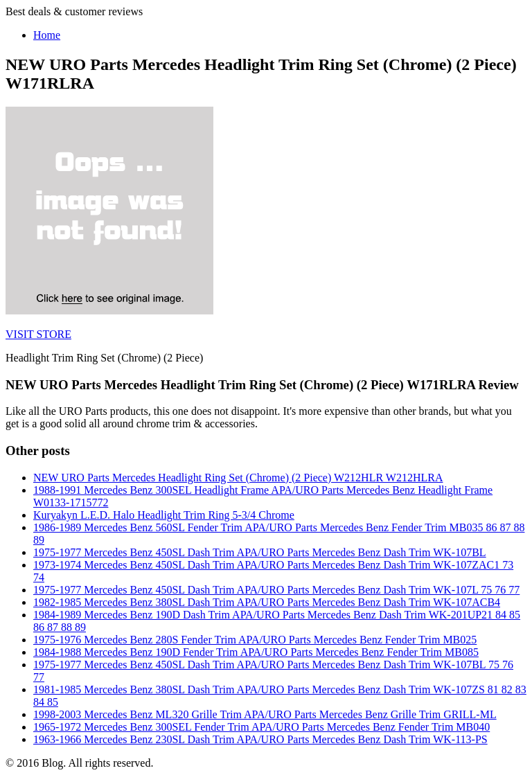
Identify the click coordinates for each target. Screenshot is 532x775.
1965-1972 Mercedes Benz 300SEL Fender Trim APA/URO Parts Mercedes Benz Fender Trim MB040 (261, 727)
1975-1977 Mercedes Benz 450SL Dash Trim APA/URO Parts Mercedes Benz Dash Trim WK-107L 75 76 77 (276, 590)
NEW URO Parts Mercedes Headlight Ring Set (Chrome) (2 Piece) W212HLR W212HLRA (238, 478)
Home (47, 35)
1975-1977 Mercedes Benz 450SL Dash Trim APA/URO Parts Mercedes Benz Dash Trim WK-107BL (260, 552)
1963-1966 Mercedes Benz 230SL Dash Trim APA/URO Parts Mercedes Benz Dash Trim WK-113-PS (260, 739)
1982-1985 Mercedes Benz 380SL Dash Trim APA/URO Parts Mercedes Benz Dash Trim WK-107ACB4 (267, 602)
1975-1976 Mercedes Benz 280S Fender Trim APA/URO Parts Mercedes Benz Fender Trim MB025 (255, 640)
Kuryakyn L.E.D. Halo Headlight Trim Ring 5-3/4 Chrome (164, 515)
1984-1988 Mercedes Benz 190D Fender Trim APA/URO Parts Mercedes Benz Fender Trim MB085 (256, 652)
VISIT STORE (38, 334)
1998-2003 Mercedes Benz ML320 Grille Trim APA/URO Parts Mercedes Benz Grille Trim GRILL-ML (265, 714)
